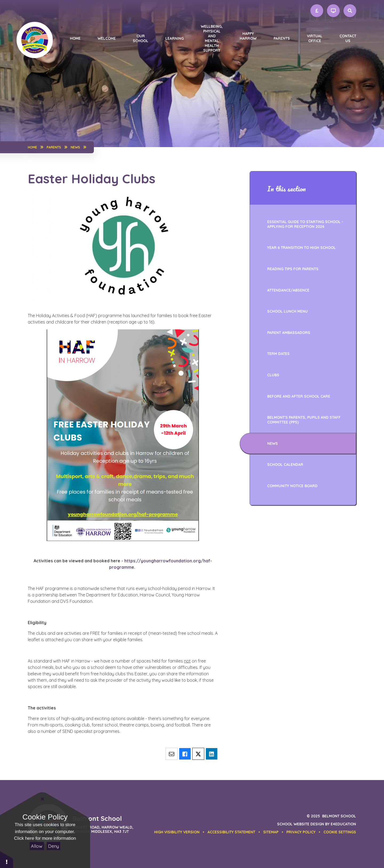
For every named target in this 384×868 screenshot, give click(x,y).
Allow (37, 846)
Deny (53, 846)
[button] (340, 832)
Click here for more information (45, 838)
